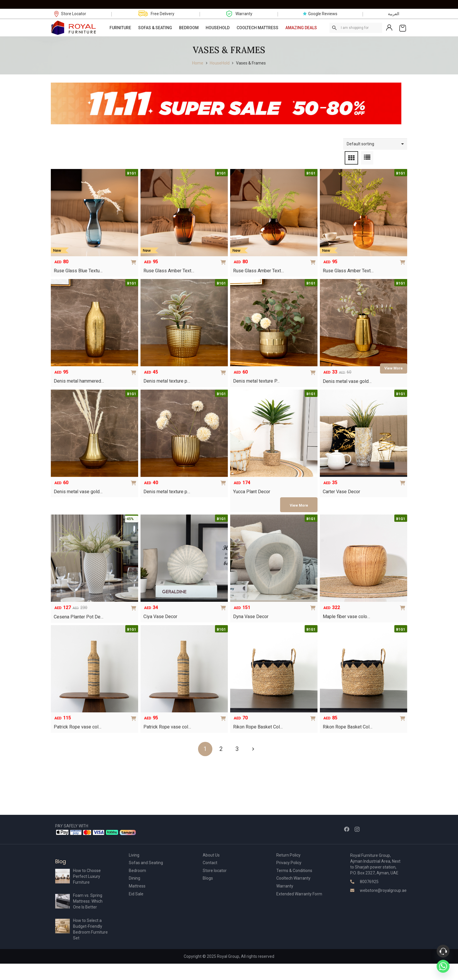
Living (134, 855)
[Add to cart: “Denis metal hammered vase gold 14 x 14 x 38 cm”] (135, 368)
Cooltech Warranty (293, 878)
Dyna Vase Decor (251, 617)
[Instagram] (357, 829)
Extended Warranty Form (299, 894)
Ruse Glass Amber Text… (169, 271)
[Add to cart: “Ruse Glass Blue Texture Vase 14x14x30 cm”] (135, 257)
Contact (210, 863)
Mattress (137, 886)
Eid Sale (136, 894)
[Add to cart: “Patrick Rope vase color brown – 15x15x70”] (135, 714)
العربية (394, 14)
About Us (211, 855)
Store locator (215, 871)
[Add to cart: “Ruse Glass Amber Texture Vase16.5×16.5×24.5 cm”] (404, 257)
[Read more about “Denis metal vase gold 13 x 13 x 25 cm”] (394, 368)
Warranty (285, 886)
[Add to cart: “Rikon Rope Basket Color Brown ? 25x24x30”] (314, 714)
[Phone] (443, 951)
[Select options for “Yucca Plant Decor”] (299, 505)
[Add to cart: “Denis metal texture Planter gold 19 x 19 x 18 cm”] (314, 368)
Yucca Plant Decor (252, 492)
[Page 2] (221, 749)
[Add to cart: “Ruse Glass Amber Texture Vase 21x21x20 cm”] (314, 257)
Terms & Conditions (294, 871)
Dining (135, 878)
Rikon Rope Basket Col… (258, 727)
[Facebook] (347, 829)
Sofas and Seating (146, 863)
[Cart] (403, 28)
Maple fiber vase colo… (346, 617)
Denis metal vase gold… (347, 381)
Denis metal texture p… (167, 381)
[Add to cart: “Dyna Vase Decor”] (314, 603)
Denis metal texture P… (256, 381)
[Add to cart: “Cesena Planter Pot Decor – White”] (135, 603)
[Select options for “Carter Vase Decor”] (404, 478)
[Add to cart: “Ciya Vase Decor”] (224, 603)
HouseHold (220, 63)
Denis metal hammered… (79, 381)
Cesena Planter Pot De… (79, 617)
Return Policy (288, 855)
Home (198, 63)
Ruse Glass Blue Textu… (78, 271)
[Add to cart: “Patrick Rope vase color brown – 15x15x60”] (224, 714)
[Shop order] (375, 144)
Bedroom (137, 871)
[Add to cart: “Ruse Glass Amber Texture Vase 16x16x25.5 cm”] (224, 257)
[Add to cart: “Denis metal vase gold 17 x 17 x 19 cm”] (135, 478)
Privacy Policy (289, 863)
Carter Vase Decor (341, 492)
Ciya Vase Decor (160, 617)
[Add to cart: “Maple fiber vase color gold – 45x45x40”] (404, 603)
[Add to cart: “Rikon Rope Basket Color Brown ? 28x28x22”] (404, 714)
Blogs (208, 878)
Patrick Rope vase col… (78, 727)
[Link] (74, 28)
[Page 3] (237, 749)
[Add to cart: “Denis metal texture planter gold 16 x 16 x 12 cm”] (224, 368)
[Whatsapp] (443, 966)
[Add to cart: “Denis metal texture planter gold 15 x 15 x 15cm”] (224, 478)
